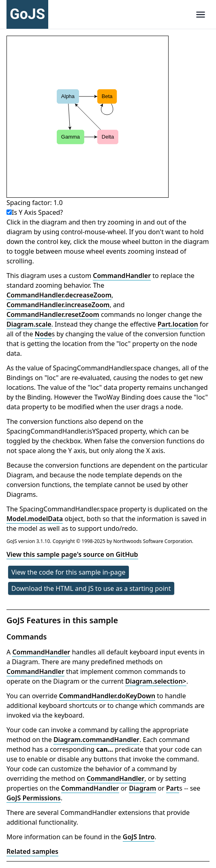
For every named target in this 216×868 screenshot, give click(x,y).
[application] (88, 117)
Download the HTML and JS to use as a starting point (91, 588)
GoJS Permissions (34, 798)
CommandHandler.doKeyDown (107, 696)
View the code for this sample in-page (68, 572)
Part (173, 788)
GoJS (27, 14)
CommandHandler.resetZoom (53, 314)
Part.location (178, 324)
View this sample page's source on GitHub (72, 554)
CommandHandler (122, 276)
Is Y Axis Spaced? (35, 212)
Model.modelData (35, 519)
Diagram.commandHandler (96, 740)
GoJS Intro (139, 837)
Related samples (32, 851)
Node (43, 334)
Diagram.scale (29, 324)
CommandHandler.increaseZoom (58, 305)
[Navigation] (201, 14)
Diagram (142, 788)
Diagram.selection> (156, 681)
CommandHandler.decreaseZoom (59, 295)
